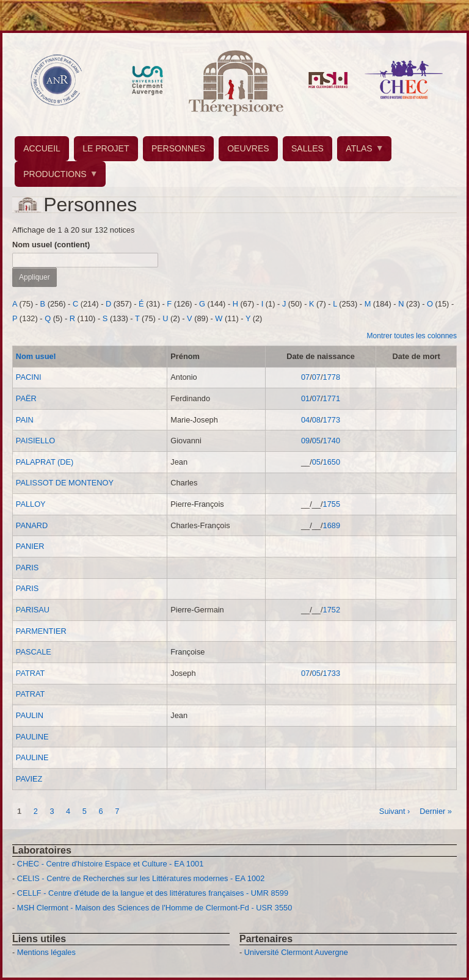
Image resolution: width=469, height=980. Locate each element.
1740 (332, 441)
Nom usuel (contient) (51, 245)
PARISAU (33, 610)
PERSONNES (178, 148)
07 (305, 377)
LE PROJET (106, 148)
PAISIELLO (36, 441)
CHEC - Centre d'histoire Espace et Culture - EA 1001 (110, 864)
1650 (332, 462)
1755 (332, 504)
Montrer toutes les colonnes (412, 336)
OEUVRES (248, 148)
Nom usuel (36, 356)
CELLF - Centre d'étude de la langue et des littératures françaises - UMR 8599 (153, 893)
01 (305, 398)
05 (316, 441)
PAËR (26, 398)
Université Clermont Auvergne (296, 952)
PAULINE (32, 737)
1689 (332, 525)
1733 (332, 673)
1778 (332, 377)
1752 (332, 610)
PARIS (27, 568)
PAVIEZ (29, 779)
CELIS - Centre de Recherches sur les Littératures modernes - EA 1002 (141, 878)
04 (305, 420)
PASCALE (34, 652)
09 (305, 441)
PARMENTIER (41, 631)
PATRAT (31, 673)
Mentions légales (46, 952)
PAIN (25, 420)
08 (316, 420)
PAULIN (30, 715)
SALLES (307, 148)
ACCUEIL (42, 148)
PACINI (29, 377)
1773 (332, 420)
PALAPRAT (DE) (45, 462)
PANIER (30, 546)
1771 (332, 398)
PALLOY (31, 504)
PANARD (32, 525)
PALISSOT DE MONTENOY (65, 483)
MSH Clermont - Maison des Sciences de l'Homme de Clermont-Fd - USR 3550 (155, 908)
